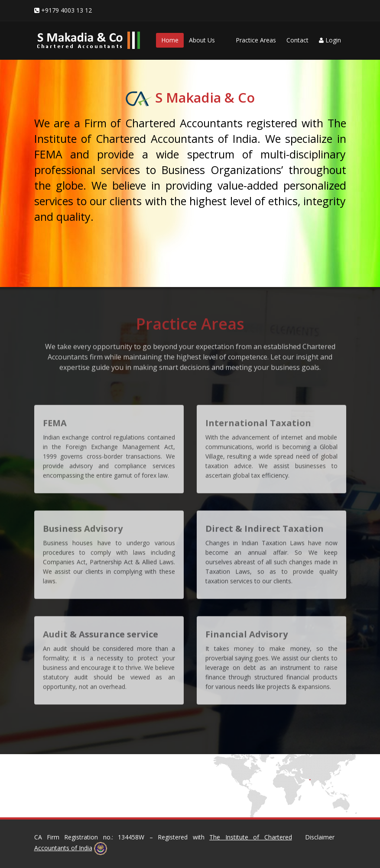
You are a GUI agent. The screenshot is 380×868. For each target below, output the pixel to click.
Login (330, 40)
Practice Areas (256, 40)
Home (170, 40)
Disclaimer (320, 837)
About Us (202, 40)
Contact (297, 40)
